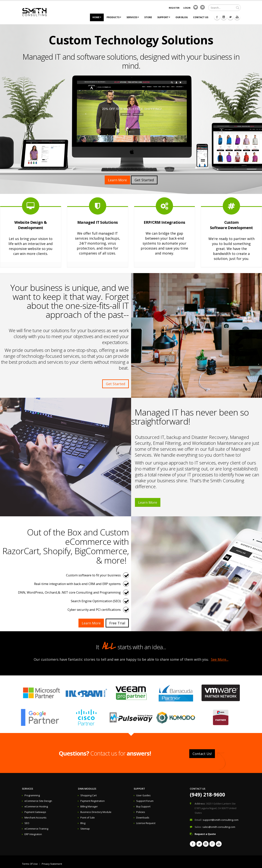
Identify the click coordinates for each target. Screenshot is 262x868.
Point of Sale (88, 818)
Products (114, 17)
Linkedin (224, 17)
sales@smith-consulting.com (219, 827)
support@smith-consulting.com (221, 820)
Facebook (217, 17)
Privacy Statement (52, 864)
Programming (32, 795)
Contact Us (201, 17)
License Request (146, 823)
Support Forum (145, 801)
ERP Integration (33, 834)
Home (97, 17)
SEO (27, 823)
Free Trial (117, 623)
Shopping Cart (89, 795)
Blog (83, 823)
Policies (141, 812)
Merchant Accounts (36, 818)
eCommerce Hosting (36, 807)
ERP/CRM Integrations (164, 222)
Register (174, 8)
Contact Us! (202, 754)
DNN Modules (87, 789)
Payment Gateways (35, 812)
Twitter (230, 17)
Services (133, 17)
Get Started (144, 180)
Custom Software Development (231, 225)
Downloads (143, 818)
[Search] (224, 8)
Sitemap (85, 829)
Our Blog (182, 17)
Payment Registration (93, 801)
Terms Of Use (30, 864)
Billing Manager (89, 807)
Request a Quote (205, 834)
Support (164, 17)
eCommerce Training (36, 829)
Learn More (117, 180)
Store (148, 17)
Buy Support (143, 807)
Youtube (237, 17)
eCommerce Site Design (38, 801)
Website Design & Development (31, 225)
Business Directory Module (96, 812)
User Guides (143, 795)
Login (187, 8)
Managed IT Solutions (98, 222)
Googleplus (212, 844)
